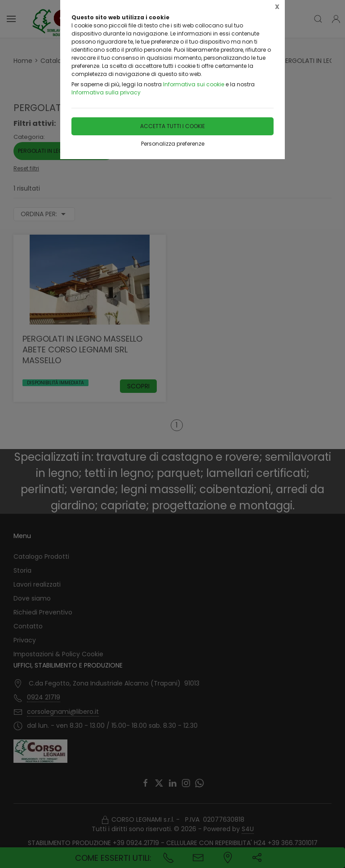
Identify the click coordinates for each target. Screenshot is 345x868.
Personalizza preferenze (173, 144)
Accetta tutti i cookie (172, 126)
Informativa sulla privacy (106, 92)
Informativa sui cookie (194, 84)
